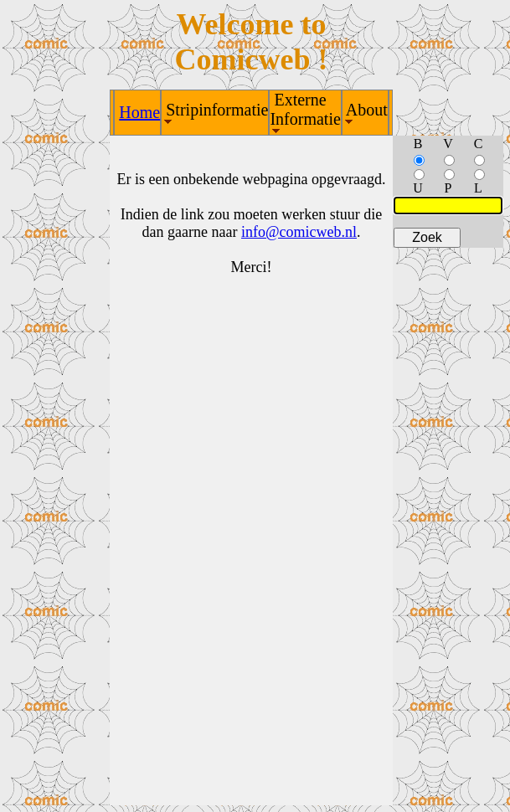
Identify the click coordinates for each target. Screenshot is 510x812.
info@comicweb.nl (299, 232)
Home (139, 112)
